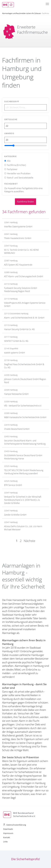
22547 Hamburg (11, 493)
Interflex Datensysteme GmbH (18, 227)
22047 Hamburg (11, 246)
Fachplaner (12, 169)
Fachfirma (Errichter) (16, 165)
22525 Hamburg (11, 466)
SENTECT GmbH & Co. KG (16, 341)
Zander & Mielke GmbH (15, 515)
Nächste (29, 541)
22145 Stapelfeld (11, 349)
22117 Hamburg (11, 337)
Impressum (8, 833)
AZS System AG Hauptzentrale (18, 265)
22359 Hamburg (11, 401)
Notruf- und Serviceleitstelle (20, 178)
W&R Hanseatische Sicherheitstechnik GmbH (25, 417)
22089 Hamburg (11, 272)
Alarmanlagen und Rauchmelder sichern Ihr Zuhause (21, 13)
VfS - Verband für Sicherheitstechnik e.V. (23, 406)
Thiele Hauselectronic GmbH (18, 238)
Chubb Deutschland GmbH (17, 429)
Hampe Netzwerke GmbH (16, 394)
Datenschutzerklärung (16, 825)
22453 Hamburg (11, 436)
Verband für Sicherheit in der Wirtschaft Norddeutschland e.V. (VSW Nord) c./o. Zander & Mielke (23, 500)
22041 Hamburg (11, 222)
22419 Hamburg (11, 425)
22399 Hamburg (11, 413)
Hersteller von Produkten (19, 173)
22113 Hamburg (11, 284)
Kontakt (7, 837)
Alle (9, 161)
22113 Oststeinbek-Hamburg (16, 314)
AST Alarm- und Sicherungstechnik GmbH (24, 276)
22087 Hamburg (11, 261)
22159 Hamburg (11, 360)
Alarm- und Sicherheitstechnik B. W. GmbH (24, 318)
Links (5, 842)
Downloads (8, 829)
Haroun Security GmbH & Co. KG (19, 329)
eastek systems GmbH (14, 353)
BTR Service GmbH (13, 485)
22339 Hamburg (11, 375)
